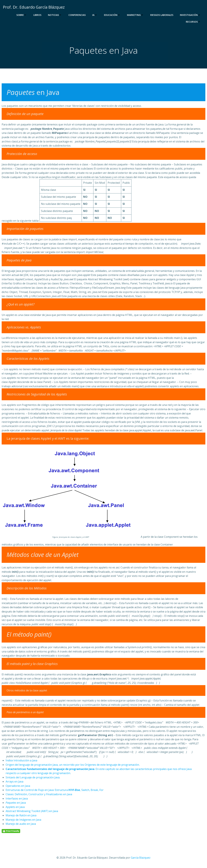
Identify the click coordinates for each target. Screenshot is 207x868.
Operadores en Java (18, 786)
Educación (113, 15)
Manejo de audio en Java (21, 825)
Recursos (194, 22)
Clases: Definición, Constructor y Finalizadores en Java (39, 795)
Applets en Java (15, 808)
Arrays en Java (14, 782)
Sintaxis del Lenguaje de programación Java (33, 778)
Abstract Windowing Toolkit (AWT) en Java (32, 812)
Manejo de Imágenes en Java (23, 820)
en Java (16, 803)
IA (95, 15)
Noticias (55, 15)
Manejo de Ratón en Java (21, 816)
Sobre (22, 15)
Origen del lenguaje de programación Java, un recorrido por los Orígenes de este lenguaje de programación (72, 766)
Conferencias (78, 15)
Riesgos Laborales (162, 15)
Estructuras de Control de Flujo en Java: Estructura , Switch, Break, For (55, 791)
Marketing (136, 15)
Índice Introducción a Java (21, 761)
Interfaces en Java (17, 799)
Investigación (191, 15)
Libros (38, 15)
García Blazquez (141, 858)
